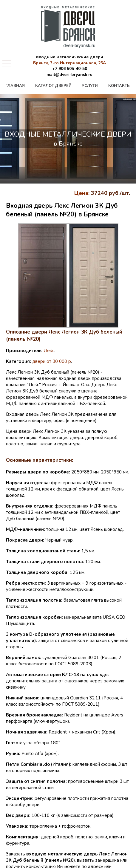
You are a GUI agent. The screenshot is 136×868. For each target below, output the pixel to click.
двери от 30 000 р (52, 361)
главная (15, 86)
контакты (119, 86)
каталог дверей (53, 86)
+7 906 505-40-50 (70, 69)
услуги (90, 86)
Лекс (49, 351)
